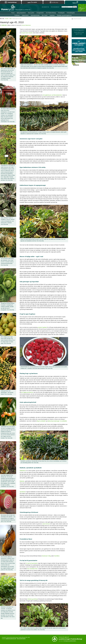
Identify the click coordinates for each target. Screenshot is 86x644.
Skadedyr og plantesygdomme (64, 15)
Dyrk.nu (54, 2)
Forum (13, 13)
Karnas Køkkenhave (26, 25)
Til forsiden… (8, 8)
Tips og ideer (31, 13)
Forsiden (7, 19)
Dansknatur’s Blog (46, 556)
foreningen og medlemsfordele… (70, 641)
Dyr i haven (45, 15)
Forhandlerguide (71, 13)
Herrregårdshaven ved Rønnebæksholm (52, 95)
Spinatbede (22, 492)
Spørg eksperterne (21, 13)
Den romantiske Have (32, 569)
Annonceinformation (21, 639)
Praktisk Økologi (11, 2)
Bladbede (22, 481)
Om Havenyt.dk (45, 7)
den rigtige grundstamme (27, 392)
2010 (10, 19)
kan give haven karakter (27, 33)
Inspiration (52, 15)
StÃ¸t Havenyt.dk (82, 8)
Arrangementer (40, 13)
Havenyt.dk (75, 2)
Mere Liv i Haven (32, 2)
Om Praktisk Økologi (51, 13)
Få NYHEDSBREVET (55, 7)
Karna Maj (4, 25)
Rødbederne (23, 471)
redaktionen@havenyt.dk (11, 639)
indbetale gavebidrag (32, 599)
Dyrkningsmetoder (35, 15)
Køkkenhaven (25, 15)
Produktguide (61, 13)
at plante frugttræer (42, 327)
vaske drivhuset (46, 524)
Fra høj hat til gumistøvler (32, 563)
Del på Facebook (77, 19)
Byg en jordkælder (41, 421)
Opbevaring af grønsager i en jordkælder (57, 421)
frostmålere (57, 556)
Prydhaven (17, 15)
